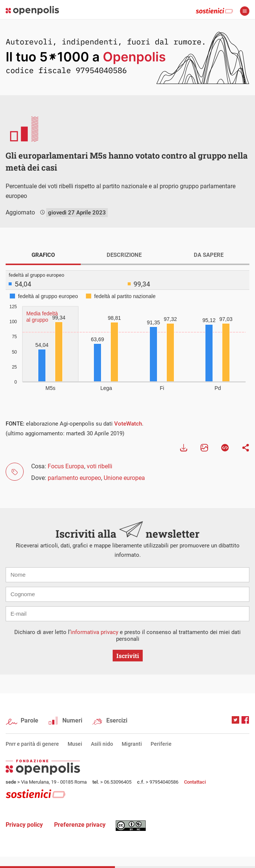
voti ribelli (100, 466)
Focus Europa (66, 466)
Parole (29, 720)
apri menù (245, 11)
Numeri (72, 720)
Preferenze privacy (80, 825)
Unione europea (124, 478)
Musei (75, 744)
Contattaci (195, 782)
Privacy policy (24, 825)
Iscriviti (128, 656)
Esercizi (117, 720)
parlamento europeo (74, 478)
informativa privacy (94, 632)
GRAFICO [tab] (43, 255)
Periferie (161, 744)
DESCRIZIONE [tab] (124, 255)
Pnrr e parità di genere (32, 744)
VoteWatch (128, 424)
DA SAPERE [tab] (209, 255)
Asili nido (102, 744)
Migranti (132, 744)
